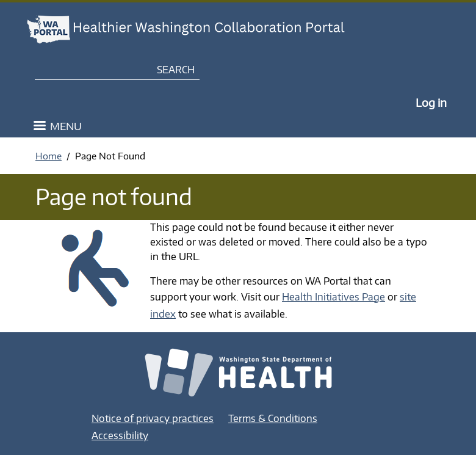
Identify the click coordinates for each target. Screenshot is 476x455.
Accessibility (120, 435)
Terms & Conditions (273, 418)
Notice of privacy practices (153, 418)
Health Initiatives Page (334, 297)
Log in (431, 102)
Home (49, 156)
